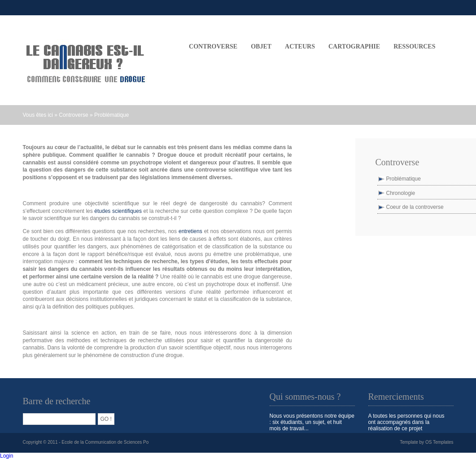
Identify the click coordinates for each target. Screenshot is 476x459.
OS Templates (439, 442)
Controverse (73, 115)
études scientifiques (118, 211)
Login (7, 456)
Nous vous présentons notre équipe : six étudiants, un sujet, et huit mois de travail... (312, 422)
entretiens (191, 231)
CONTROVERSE (213, 46)
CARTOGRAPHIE (354, 46)
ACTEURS (300, 46)
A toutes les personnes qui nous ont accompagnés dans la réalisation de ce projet (406, 422)
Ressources (414, 46)
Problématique (111, 115)
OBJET (261, 46)
